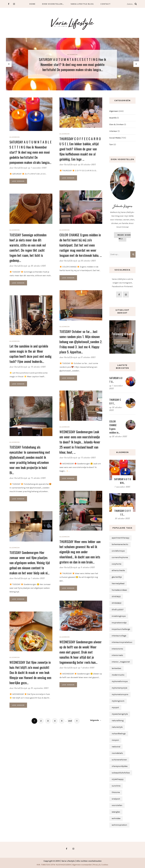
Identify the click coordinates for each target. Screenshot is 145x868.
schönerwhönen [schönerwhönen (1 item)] (119, 760)
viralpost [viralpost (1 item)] (116, 799)
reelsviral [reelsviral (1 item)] (116, 747)
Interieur (113, 131)
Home (32, 4)
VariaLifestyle (21, 168)
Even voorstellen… (53, 4)
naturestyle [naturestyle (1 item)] (117, 727)
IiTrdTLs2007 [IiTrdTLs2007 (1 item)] (118, 610)
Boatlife (113, 118)
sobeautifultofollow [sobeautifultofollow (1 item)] (121, 773)
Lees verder (18, 181)
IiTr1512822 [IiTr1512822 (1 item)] (117, 603)
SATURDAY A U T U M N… (122, 481)
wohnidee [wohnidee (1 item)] (116, 818)
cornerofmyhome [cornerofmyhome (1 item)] (120, 557)
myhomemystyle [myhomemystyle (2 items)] (119, 688)
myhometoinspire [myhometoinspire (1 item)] (120, 694)
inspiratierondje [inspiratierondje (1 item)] (119, 623)
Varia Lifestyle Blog (82, 4)
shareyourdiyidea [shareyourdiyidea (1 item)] (120, 766)
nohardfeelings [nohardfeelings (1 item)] (119, 734)
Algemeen (72, 54)
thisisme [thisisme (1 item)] (116, 792)
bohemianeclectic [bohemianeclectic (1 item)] (120, 544)
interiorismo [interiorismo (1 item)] (117, 649)
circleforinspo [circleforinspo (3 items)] (118, 551)
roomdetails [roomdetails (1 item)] (117, 753)
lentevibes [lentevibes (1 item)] (116, 668)
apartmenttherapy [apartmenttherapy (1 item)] (121, 538)
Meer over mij (124, 237)
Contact (106, 4)
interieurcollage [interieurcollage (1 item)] (119, 636)
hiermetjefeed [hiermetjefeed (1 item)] (118, 584)
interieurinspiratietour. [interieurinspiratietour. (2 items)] (122, 642)
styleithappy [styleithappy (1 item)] (118, 779)
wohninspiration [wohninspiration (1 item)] (119, 825)
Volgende (96, 720)
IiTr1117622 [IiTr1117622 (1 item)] (116, 597)
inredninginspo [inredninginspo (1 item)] (119, 616)
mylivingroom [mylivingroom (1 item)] (118, 701)
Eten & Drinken (116, 124)
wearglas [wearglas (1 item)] (116, 812)
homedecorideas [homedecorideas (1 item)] (119, 590)
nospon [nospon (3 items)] (115, 740)
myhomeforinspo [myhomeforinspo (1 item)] (120, 681)
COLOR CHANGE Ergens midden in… (115, 427)
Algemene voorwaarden (82, 865)
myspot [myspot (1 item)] (115, 707)
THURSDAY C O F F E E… (122, 513)
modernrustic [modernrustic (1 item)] (118, 675)
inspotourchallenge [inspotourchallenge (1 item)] (121, 629)
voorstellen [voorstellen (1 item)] (117, 805)
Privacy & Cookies (101, 865)
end (70, 721)
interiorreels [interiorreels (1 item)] (117, 655)
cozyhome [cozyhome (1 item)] (116, 564)
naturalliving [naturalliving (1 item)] (118, 721)
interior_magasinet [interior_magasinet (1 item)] (121, 662)
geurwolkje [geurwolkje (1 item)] (117, 577)
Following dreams (122, 334)
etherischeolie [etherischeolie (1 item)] (118, 570)
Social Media (115, 138)
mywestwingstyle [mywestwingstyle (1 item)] (120, 714)
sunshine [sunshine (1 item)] (116, 786)
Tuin (111, 144)
